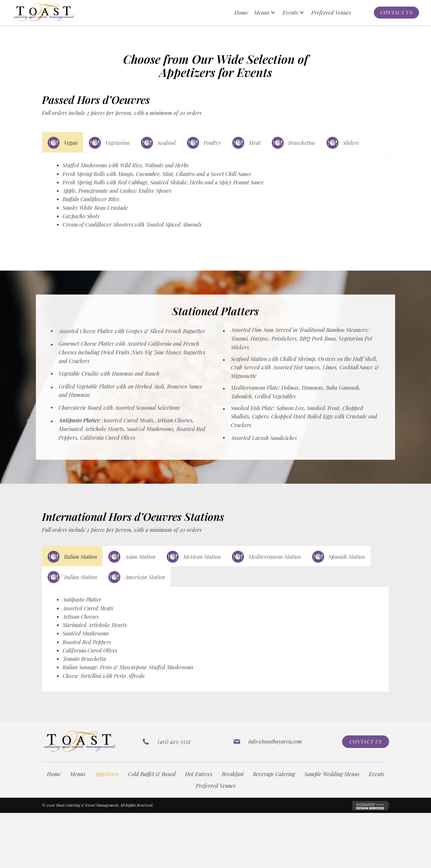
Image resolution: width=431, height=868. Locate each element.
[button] (273, 13)
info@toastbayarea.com (275, 747)
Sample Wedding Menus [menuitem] (332, 779)
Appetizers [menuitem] (107, 779)
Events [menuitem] (377, 779)
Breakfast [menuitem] (233, 779)
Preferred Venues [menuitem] (216, 791)
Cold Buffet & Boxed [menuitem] (152, 779)
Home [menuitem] (54, 779)
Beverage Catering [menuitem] (274, 779)
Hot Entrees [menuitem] (199, 779)
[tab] (63, 142)
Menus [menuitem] (78, 779)
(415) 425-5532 (174, 747)
